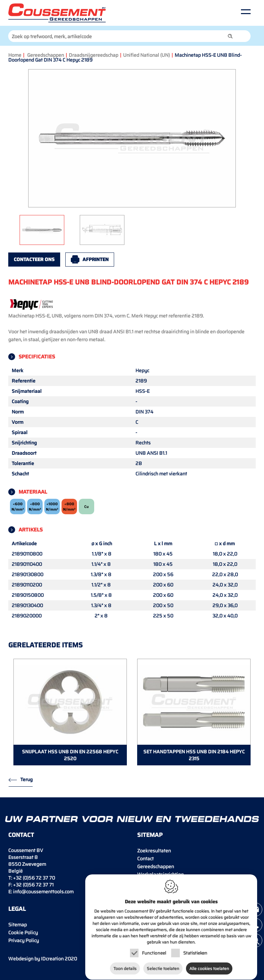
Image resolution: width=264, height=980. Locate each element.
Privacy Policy (24, 940)
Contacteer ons (34, 259)
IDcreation (36, 959)
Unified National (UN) (146, 55)
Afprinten (96, 259)
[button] (230, 36)
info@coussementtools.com (43, 892)
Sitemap (18, 925)
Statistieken (195, 950)
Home (15, 55)
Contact (145, 859)
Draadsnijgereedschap (93, 55)
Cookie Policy (23, 933)
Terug (26, 779)
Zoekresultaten (154, 851)
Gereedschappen (46, 55)
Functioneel (154, 950)
